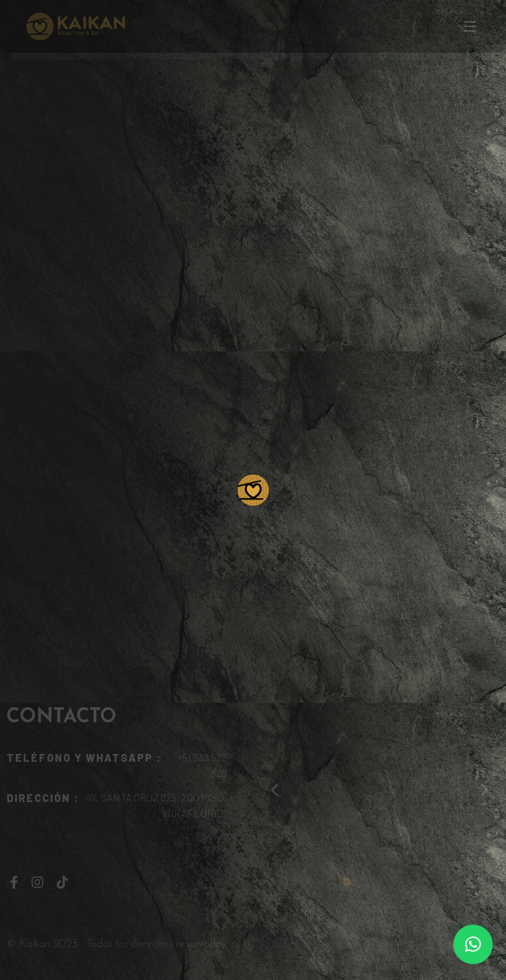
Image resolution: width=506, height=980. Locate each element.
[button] (473, 944)
